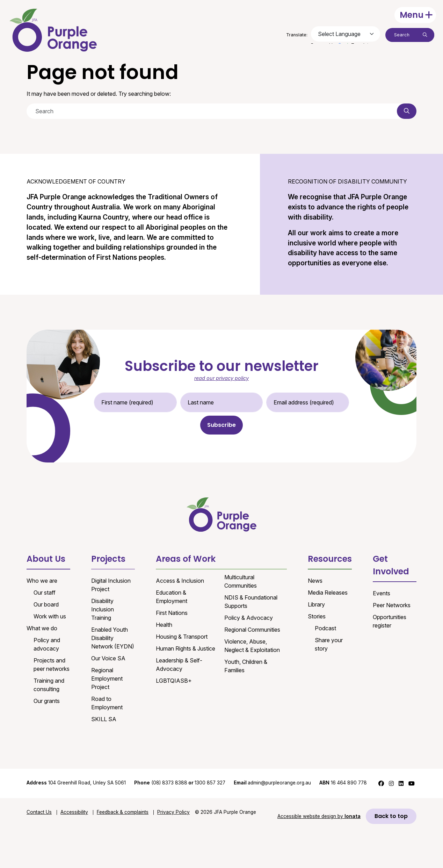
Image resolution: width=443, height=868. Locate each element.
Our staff (45, 593)
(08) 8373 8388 (169, 783)
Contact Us (39, 812)
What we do (42, 628)
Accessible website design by (319, 816)
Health (164, 625)
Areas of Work (186, 559)
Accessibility (74, 812)
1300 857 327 (210, 783)
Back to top (391, 816)
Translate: (297, 35)
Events (382, 593)
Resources (330, 559)
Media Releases (328, 593)
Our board (46, 604)
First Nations (172, 613)
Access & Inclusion (180, 581)
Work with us (50, 616)
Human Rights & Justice (186, 648)
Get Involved (391, 565)
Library (316, 604)
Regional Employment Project (107, 679)
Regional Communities (252, 630)
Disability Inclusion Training (103, 609)
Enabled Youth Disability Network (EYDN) (113, 638)
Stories (317, 616)
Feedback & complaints (123, 812)
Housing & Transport (182, 637)
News (315, 581)
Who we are (42, 581)
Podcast (325, 628)
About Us (46, 559)
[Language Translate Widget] (346, 34)
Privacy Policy (173, 812)
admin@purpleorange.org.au (272, 783)
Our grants (47, 701)
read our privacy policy (221, 378)
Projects (108, 559)
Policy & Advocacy (249, 618)
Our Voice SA (108, 658)
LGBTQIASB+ (174, 681)
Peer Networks (392, 605)
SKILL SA (104, 719)
